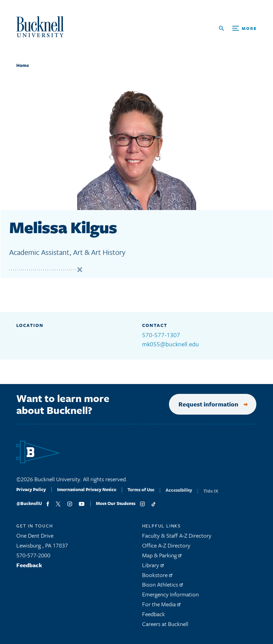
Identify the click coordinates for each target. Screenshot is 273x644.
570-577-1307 (161, 335)
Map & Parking (162, 558)
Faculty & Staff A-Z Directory (177, 539)
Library (153, 568)
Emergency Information (170, 597)
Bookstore (157, 578)
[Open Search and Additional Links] (238, 28)
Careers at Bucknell (165, 627)
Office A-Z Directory (166, 548)
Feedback (29, 568)
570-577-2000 (33, 558)
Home (23, 65)
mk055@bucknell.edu (170, 344)
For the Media (161, 607)
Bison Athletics (163, 588)
